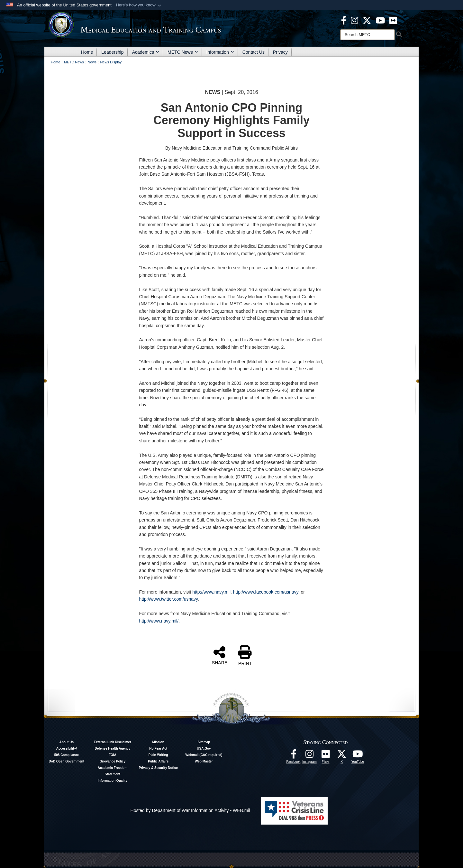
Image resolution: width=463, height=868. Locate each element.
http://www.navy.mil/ (159, 621)
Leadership (112, 52)
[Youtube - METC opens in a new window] (380, 20)
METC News (183, 52)
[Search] (368, 35)
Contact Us (254, 52)
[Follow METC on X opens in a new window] (342, 756)
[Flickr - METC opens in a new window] (393, 20)
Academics (146, 52)
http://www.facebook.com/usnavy (266, 592)
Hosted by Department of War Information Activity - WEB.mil (190, 810)
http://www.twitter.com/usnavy (169, 599)
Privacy (280, 52)
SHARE (220, 655)
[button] (139, 5)
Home (87, 52)
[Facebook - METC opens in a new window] (344, 20)
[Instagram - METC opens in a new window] (354, 20)
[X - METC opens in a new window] (367, 20)
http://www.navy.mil (211, 592)
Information (220, 52)
